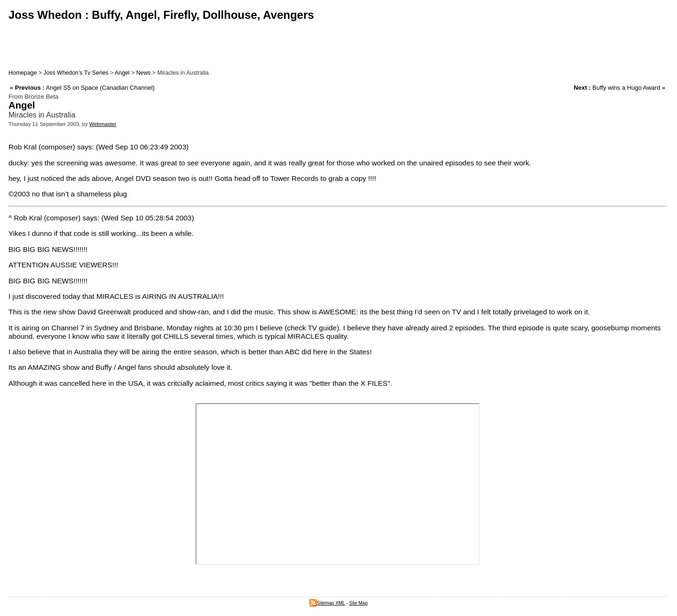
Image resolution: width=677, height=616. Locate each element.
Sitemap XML (327, 603)
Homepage (23, 73)
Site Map (358, 603)
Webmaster (103, 124)
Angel (122, 73)
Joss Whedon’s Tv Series (76, 73)
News (144, 73)
